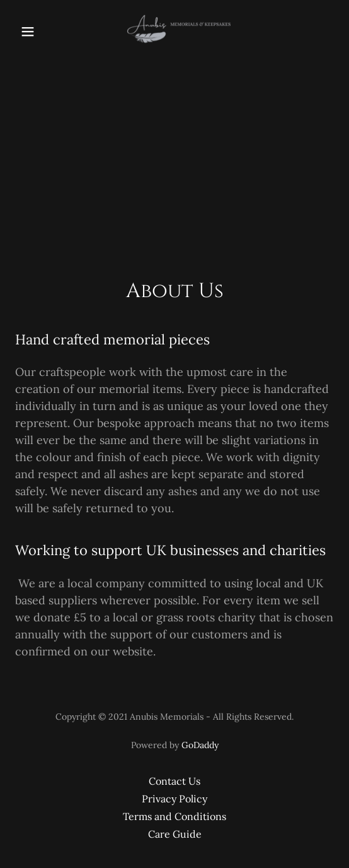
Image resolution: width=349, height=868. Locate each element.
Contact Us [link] (174, 781)
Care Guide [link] (175, 834)
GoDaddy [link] (200, 745)
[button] (37, 32)
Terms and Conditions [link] (174, 816)
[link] (174, 32)
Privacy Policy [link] (174, 799)
